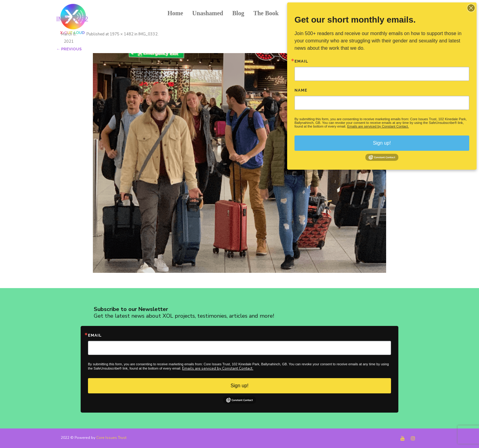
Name (301, 90)
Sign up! (240, 386)
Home (175, 13)
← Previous (69, 49)
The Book (266, 13)
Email (95, 335)
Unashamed (208, 13)
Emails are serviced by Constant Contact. (218, 368)
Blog (238, 13)
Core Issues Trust (111, 438)
